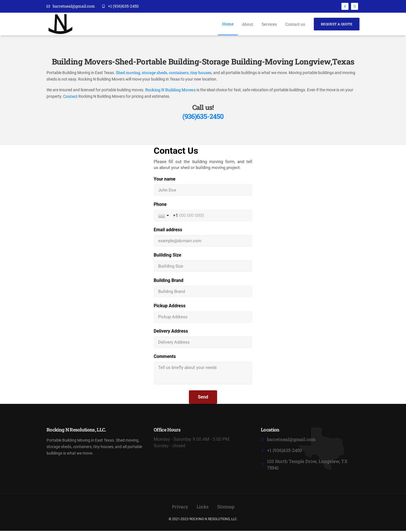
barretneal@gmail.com (71, 6)
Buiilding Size (167, 256)
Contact (70, 97)
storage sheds (155, 73)
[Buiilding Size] (203, 267)
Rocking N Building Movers (171, 91)
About (248, 24)
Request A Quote (337, 24)
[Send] (203, 398)
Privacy (180, 508)
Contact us (295, 24)
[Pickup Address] (203, 318)
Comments (165, 358)
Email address (168, 231)
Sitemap (226, 508)
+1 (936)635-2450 (120, 6)
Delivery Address (171, 332)
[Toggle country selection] (164, 217)
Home (228, 24)
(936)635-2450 (203, 117)
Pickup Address (170, 307)
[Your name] (203, 191)
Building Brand (168, 281)
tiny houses (200, 73)
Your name (165, 180)
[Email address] (203, 242)
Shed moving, (128, 73)
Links (203, 508)
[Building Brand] (203, 293)
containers (179, 73)
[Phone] (210, 217)
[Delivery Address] (203, 343)
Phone (160, 205)
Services (269, 24)
